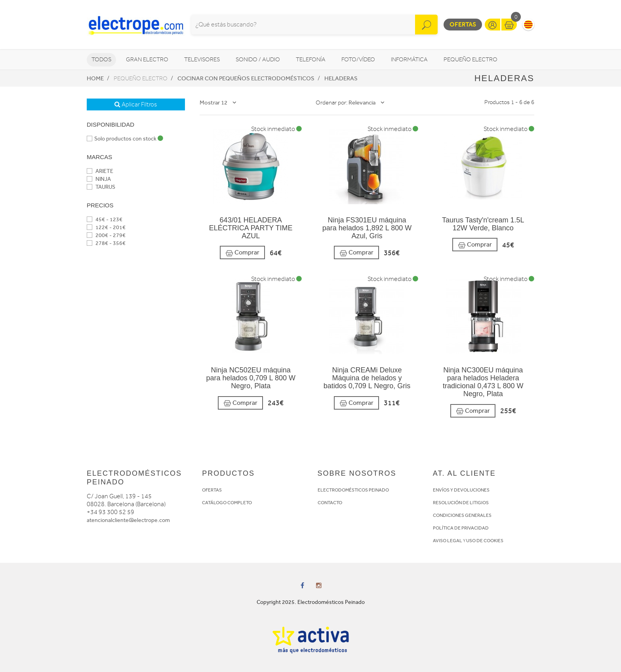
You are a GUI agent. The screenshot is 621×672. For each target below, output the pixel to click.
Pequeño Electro (471, 60)
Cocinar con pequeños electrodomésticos (246, 78)
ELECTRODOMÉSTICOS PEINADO (353, 490)
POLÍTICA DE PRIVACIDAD (461, 528)
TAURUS (101, 187)
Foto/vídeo (358, 60)
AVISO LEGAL (448, 541)
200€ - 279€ (106, 235)
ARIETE (100, 171)
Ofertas (463, 24)
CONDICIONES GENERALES (462, 515)
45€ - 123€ (105, 219)
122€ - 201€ (106, 227)
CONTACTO (330, 503)
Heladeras (341, 78)
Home (95, 78)
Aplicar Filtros (136, 104)
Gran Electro (147, 60)
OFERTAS (212, 490)
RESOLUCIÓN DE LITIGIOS (461, 503)
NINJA (99, 179)
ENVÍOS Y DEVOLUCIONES (461, 490)
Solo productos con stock (125, 139)
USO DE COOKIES (485, 541)
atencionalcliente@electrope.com (128, 520)
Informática (409, 60)
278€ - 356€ (106, 243)
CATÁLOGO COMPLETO (227, 503)
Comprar (242, 253)
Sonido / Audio (258, 60)
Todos (101, 60)
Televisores (202, 60)
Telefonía (311, 60)
